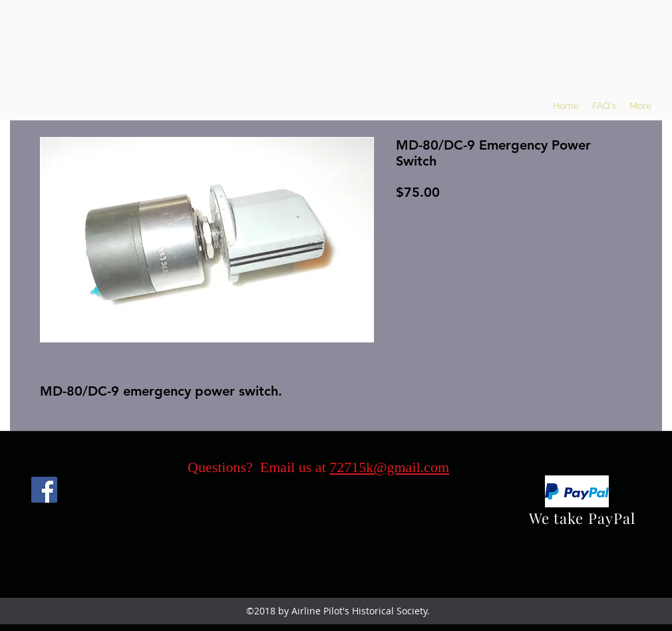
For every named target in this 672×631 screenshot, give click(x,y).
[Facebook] (44, 490)
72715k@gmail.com (389, 467)
